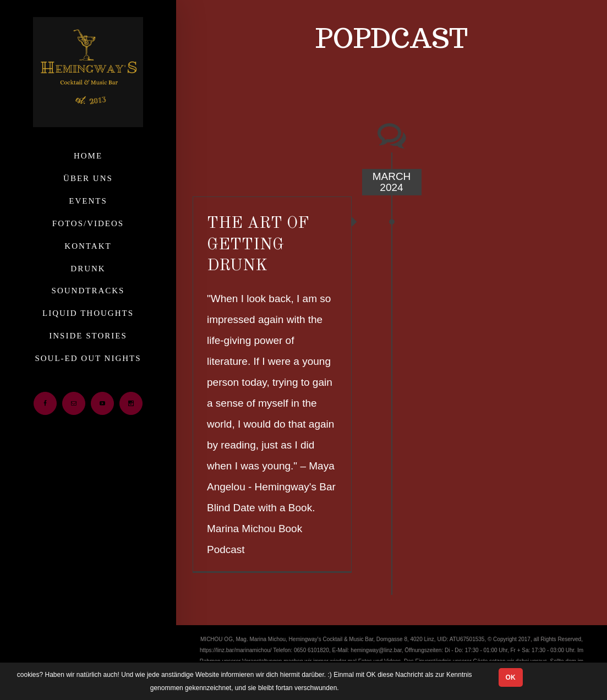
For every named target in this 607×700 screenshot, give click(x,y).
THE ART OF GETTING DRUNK (258, 245)
